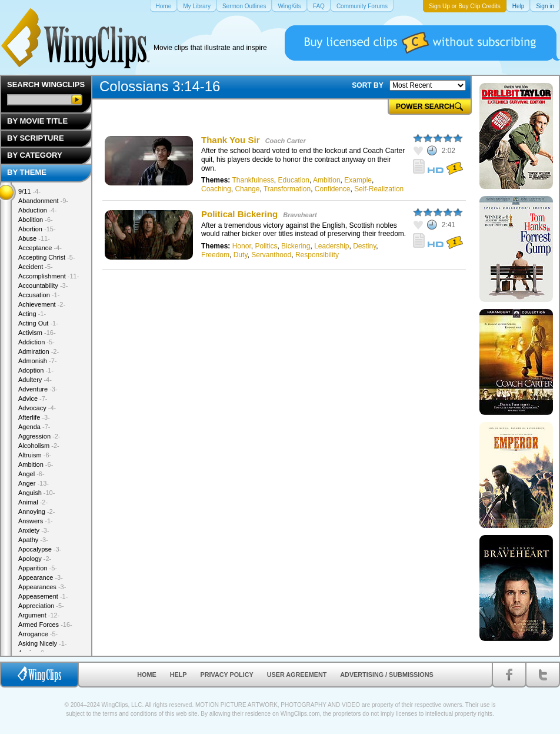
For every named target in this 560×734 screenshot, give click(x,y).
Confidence (333, 189)
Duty (241, 255)
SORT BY (367, 85)
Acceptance (40, 248)
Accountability (43, 285)
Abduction (37, 210)
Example (358, 180)
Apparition (38, 568)
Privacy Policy (227, 675)
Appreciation (41, 606)
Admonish (37, 361)
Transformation (287, 189)
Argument (39, 615)
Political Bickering (239, 214)
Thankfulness (253, 180)
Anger (34, 483)
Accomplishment (49, 276)
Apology (35, 559)
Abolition (36, 220)
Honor (242, 246)
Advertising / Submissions (386, 675)
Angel (31, 474)
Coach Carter (286, 141)
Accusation (39, 295)
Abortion (37, 229)
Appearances (42, 587)
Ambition (327, 180)
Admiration (39, 351)
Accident (36, 267)
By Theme (27, 172)
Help (179, 675)
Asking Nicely (43, 643)
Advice (33, 398)
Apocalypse (40, 549)
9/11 (29, 191)
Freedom (215, 255)
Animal (33, 502)
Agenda (34, 427)
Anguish (36, 493)
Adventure (38, 389)
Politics (266, 246)
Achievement (42, 304)
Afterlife (34, 417)
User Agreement (297, 675)
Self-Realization (379, 189)
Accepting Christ (47, 257)
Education (294, 180)
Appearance (41, 577)
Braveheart (300, 215)
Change (247, 189)
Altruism (35, 455)
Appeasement (43, 596)
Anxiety (34, 530)
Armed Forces (45, 625)
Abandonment (43, 201)
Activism (37, 333)
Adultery (35, 380)
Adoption (36, 370)
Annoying (36, 512)
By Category (35, 155)
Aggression (39, 436)
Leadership (331, 246)
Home (146, 675)
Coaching (216, 189)
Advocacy (37, 408)
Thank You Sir (230, 140)
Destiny (364, 246)
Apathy (33, 540)
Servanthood (271, 255)
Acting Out (38, 323)
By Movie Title (37, 121)
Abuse (34, 238)
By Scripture (36, 138)
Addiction (36, 342)
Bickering (296, 246)
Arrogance (38, 634)
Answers (36, 521)
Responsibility (317, 255)
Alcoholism (39, 446)
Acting (32, 314)
